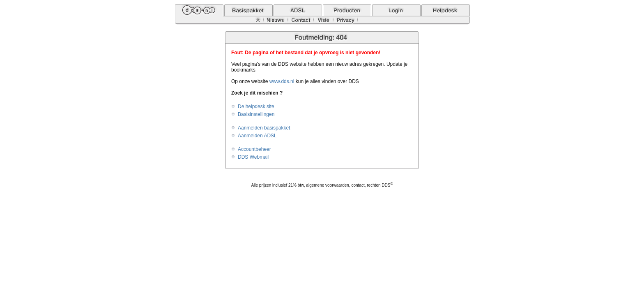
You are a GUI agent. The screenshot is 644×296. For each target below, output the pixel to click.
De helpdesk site (256, 106)
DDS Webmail (253, 157)
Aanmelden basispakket (264, 128)
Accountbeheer (254, 149)
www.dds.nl (282, 81)
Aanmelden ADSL (257, 136)
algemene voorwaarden (328, 185)
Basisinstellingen (256, 114)
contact (358, 185)
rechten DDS (380, 185)
